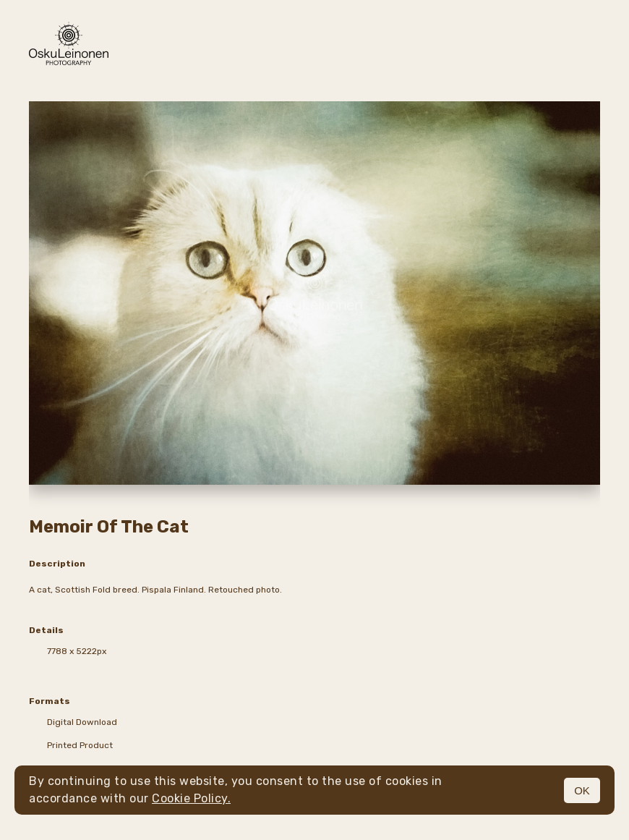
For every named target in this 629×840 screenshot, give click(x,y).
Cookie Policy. (191, 798)
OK (582, 790)
